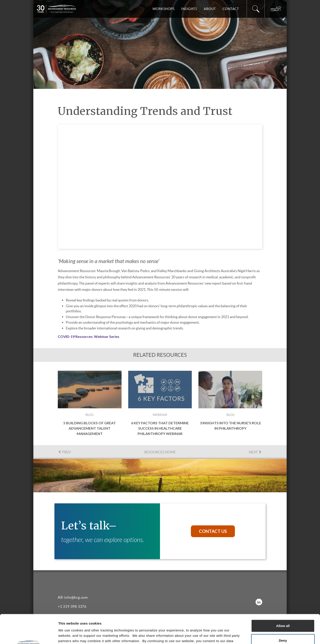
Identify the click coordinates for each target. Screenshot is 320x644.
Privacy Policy (183, 617)
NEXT (255, 452)
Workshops (164, 9)
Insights (189, 9)
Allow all (283, 597)
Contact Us (213, 531)
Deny (283, 611)
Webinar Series (107, 336)
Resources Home (160, 452)
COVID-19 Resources (75, 336)
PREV (64, 452)
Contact (231, 9)
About (210, 9)
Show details (233, 635)
